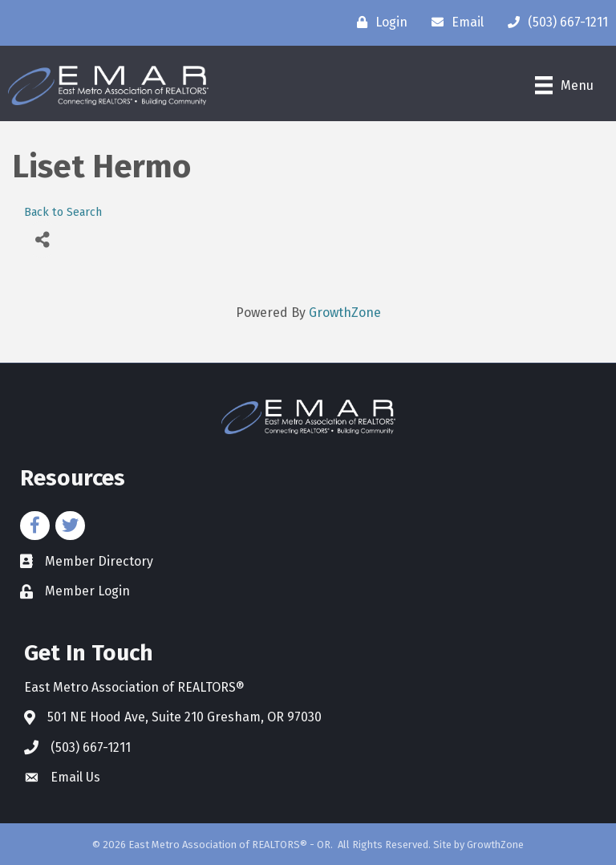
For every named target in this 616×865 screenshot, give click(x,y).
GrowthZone (345, 313)
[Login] (378, 22)
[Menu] (564, 85)
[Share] (42, 240)
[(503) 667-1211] (554, 22)
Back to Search (63, 212)
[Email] (454, 22)
